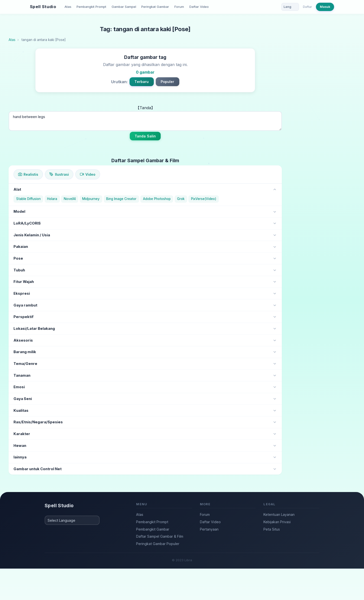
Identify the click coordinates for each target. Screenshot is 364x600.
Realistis (28, 174)
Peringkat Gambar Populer (158, 544)
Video (88, 174)
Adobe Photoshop (157, 199)
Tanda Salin (145, 136)
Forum (179, 7)
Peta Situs (272, 529)
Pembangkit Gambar (153, 529)
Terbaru (142, 82)
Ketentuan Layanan (279, 514)
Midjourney (91, 199)
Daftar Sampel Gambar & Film (160, 536)
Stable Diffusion (28, 199)
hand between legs (145, 121)
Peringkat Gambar (155, 7)
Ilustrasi (59, 174)
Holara (52, 199)
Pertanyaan (209, 529)
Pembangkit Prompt (91, 7)
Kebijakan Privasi (277, 522)
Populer (168, 82)
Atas (68, 7)
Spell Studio (43, 7)
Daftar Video (199, 7)
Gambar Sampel (124, 7)
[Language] (290, 7)
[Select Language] (72, 520)
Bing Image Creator (121, 199)
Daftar (307, 7)
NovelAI (70, 199)
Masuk (325, 7)
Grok (181, 199)
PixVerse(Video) (204, 199)
